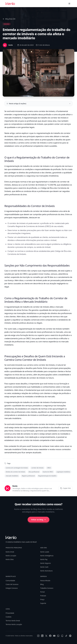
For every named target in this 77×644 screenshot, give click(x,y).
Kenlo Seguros (45, 563)
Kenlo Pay (44, 559)
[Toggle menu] (69, 4)
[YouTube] (54, 636)
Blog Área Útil (9, 19)
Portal (42, 592)
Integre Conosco (12, 588)
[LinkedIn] (42, 636)
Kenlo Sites (10, 559)
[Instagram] (38, 636)
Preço (42, 599)
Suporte (43, 603)
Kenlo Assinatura (46, 571)
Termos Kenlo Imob (13, 621)
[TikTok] (66, 636)
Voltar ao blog (39, 520)
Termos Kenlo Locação (14, 624)
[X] (46, 636)
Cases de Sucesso (12, 584)
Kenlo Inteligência (47, 556)
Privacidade (10, 613)
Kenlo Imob (10, 552)
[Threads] (62, 636)
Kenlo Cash (44, 567)
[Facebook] (50, 636)
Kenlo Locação (11, 556)
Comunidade (10, 581)
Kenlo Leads (45, 552)
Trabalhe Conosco (47, 588)
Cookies (8, 617)
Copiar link (65, 488)
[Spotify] (70, 636)
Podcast (43, 596)
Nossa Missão (45, 581)
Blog (42, 584)
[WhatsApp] (58, 636)
